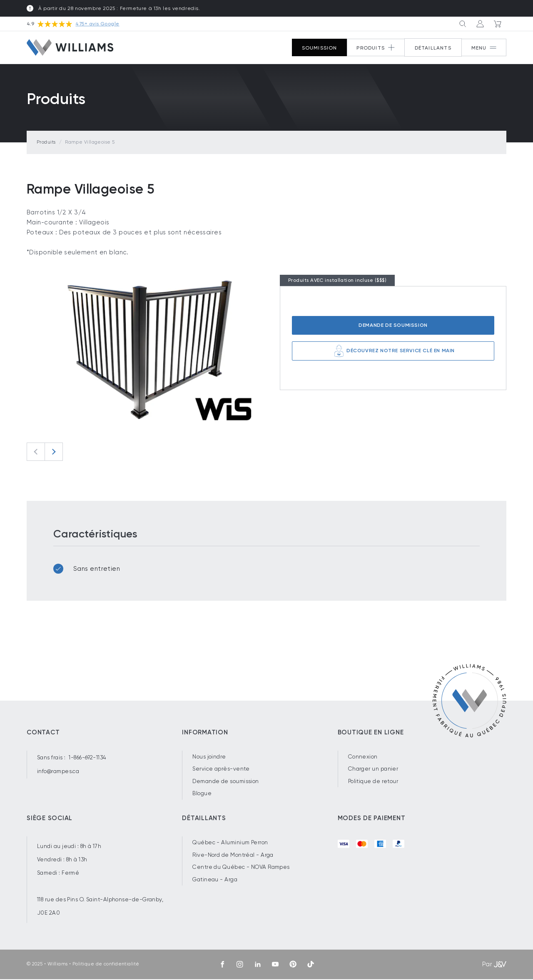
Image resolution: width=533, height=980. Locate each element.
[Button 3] (461, 24)
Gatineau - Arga (215, 880)
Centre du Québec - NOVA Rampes (241, 868)
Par (494, 965)
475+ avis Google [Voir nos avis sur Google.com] (97, 24)
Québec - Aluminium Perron (230, 843)
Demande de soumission (393, 326)
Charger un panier (373, 770)
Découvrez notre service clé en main (393, 351)
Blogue (202, 794)
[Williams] (70, 48)
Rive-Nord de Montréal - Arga (233, 855)
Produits (46, 143)
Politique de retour (373, 782)
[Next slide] (54, 452)
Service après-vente (221, 770)
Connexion (363, 757)
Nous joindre (209, 757)
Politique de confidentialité (106, 965)
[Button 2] (374, 48)
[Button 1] (483, 48)
